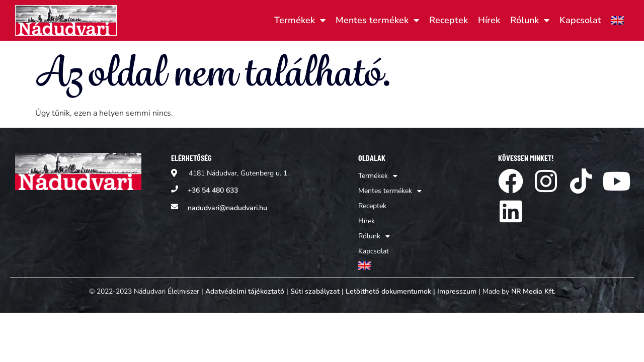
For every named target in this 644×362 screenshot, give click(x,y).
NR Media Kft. (533, 291)
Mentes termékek (377, 20)
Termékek (300, 20)
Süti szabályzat (315, 291)
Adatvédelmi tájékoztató (245, 291)
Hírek (489, 20)
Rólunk (530, 20)
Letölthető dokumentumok (388, 291)
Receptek (449, 20)
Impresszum (457, 291)
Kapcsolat (580, 20)
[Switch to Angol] (618, 20)
